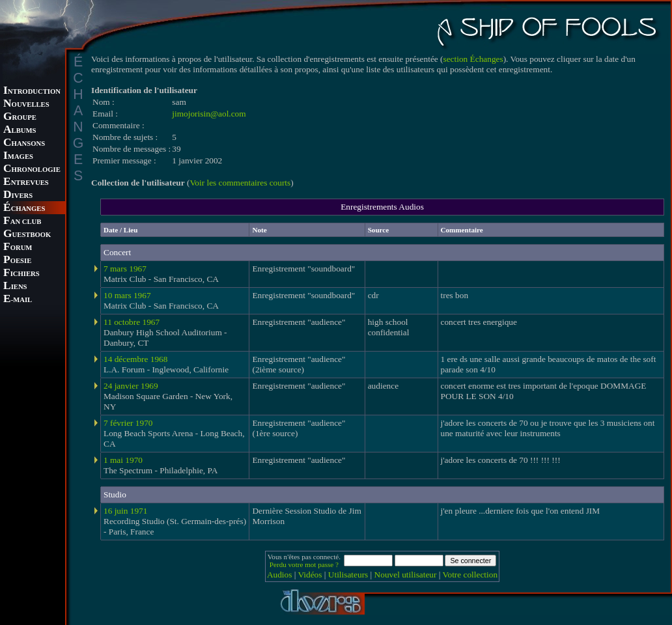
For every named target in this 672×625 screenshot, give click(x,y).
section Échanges (473, 59)
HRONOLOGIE (32, 170)
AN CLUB (22, 222)
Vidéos (310, 575)
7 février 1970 (128, 423)
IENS (15, 287)
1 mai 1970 (123, 460)
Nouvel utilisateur (406, 575)
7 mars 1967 (125, 269)
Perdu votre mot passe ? (304, 564)
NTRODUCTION (32, 91)
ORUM (18, 248)
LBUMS (20, 131)
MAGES (18, 157)
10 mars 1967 (127, 295)
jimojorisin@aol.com (209, 114)
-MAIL (18, 300)
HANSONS (24, 144)
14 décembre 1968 (135, 359)
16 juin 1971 (125, 511)
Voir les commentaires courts (240, 183)
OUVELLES (26, 104)
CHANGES (24, 209)
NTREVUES (26, 183)
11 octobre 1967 (132, 322)
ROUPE (20, 118)
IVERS (18, 196)
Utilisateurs (348, 575)
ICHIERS (21, 274)
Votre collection (470, 575)
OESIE (17, 261)
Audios (280, 575)
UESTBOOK (27, 235)
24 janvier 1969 (131, 386)
